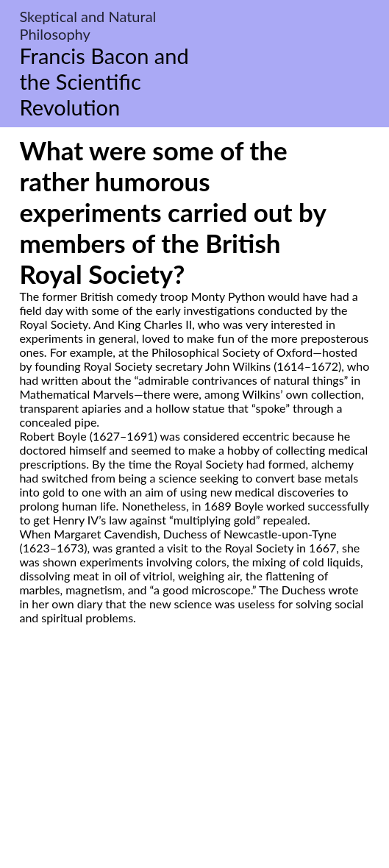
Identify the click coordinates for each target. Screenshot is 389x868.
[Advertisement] (194, 763)
